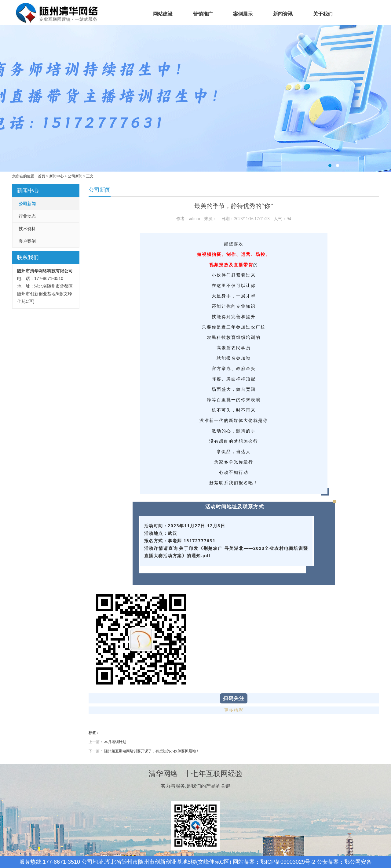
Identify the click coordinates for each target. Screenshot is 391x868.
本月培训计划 (115, 742)
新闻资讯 (283, 14)
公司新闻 (75, 176)
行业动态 (27, 216)
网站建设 (163, 14)
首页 (123, 14)
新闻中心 (57, 176)
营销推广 (203, 14)
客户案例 (27, 241)
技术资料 (27, 229)
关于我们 (323, 14)
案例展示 (243, 14)
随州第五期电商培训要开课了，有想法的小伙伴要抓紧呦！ (152, 751)
